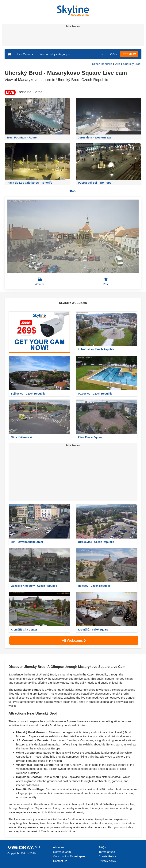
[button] (100, 54)
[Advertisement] (72, 38)
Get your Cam (62, 852)
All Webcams (74, 640)
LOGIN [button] (113, 54)
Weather (40, 281)
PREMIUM (129, 54)
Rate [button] (106, 281)
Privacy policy (107, 861)
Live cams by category (54, 54)
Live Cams (25, 54)
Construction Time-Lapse (69, 856)
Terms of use (107, 852)
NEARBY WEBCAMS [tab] (73, 303)
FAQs (102, 847)
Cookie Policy (107, 856)
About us (59, 847)
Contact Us (60, 861)
